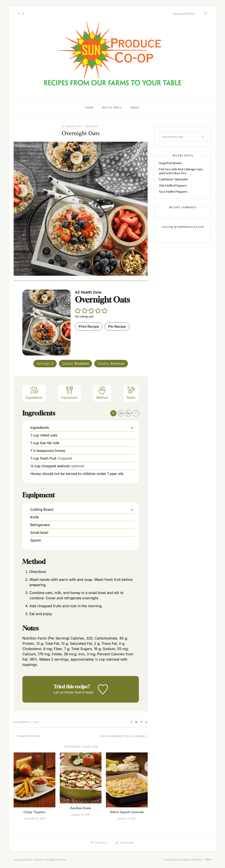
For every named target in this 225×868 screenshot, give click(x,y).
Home (90, 108)
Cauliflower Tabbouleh (173, 179)
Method (102, 393)
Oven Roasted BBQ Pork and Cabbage (123, 736)
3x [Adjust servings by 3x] (128, 413)
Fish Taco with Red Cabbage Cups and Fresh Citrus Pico (181, 171)
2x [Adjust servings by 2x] (121, 413)
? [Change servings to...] (136, 413)
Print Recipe (89, 326)
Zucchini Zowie (81, 808)
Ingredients (34, 393)
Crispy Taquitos (34, 812)
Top (208, 860)
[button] (78, 311)
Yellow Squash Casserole (127, 812)
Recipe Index (112, 108)
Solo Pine (39, 860)
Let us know (64, 692)
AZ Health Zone (72, 126)
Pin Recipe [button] (117, 326)
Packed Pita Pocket (27, 736)
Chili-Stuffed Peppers (173, 185)
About (135, 108)
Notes (131, 393)
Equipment (69, 393)
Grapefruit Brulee (170, 163)
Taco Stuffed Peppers (173, 192)
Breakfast (92, 126)
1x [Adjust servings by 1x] (113, 413)
